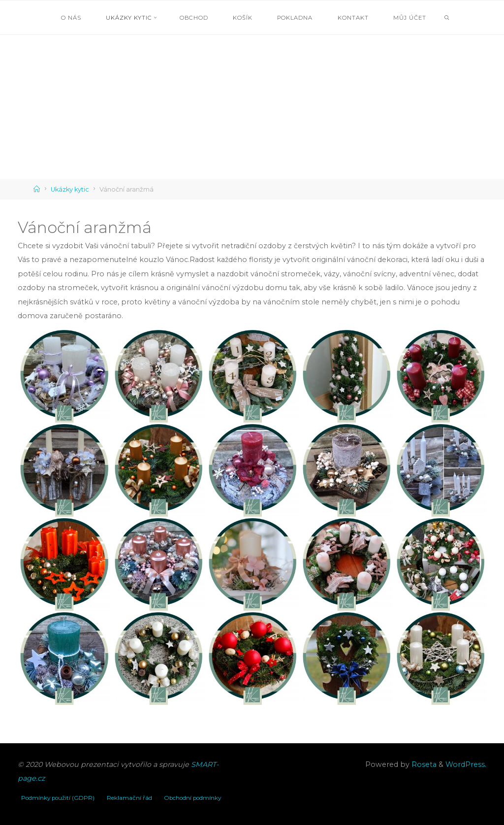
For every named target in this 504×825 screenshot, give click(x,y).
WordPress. (466, 764)
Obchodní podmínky (192, 798)
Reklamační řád (129, 798)
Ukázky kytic (70, 189)
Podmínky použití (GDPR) (58, 798)
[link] (447, 18)
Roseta (423, 764)
